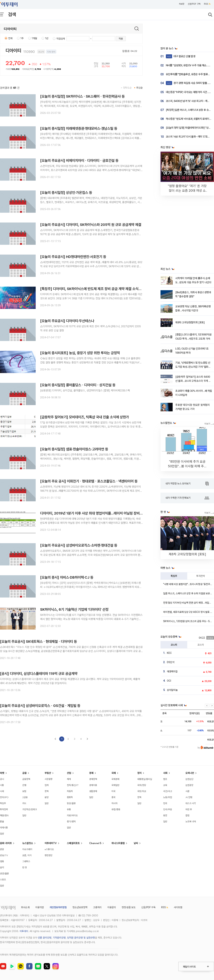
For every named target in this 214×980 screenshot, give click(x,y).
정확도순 (127, 88)
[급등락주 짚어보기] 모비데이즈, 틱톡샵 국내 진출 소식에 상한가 (85, 417)
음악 (2, 867)
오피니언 (190, 773)
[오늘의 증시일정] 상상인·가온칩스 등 (66, 193)
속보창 (182, 4)
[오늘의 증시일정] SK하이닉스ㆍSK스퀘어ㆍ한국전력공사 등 (82, 96)
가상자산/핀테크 (30, 809)
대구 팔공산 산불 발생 (181, 56)
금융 (24, 773)
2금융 (25, 797)
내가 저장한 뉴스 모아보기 (187, 484)
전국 (165, 803)
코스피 (174, 645)
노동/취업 (168, 797)
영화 (2, 861)
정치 (139, 773)
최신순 (139, 88)
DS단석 (171, 662)
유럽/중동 (116, 809)
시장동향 (49, 779)
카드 (24, 803)
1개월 (34, 38)
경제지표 (93, 785)
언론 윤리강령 (45, 938)
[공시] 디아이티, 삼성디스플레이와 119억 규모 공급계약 (39, 674)
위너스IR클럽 (118, 843)
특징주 (174, 576)
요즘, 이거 (27, 855)
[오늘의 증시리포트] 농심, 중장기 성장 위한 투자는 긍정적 (80, 353)
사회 (165, 773)
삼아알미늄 (172, 690)
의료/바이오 (72, 815)
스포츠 (3, 880)
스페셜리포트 (73, 843)
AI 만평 (189, 797)
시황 (2, 785)
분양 (47, 797)
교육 (165, 785)
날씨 (136, 843)
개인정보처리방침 (58, 907)
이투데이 (24, 931)
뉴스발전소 (28, 843)
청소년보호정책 (80, 907)
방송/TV (4, 855)
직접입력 (61, 39)
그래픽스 (26, 861)
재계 (69, 779)
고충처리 (97, 907)
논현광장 (189, 785)
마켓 (2, 773)
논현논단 (189, 779)
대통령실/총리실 (145, 779)
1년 (47, 38)
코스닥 (201, 645)
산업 (69, 773)
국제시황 (4, 828)
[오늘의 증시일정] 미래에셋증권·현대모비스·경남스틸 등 (79, 128)
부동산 (48, 773)
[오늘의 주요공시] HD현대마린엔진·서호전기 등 (73, 257)
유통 (69, 809)
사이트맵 (178, 907)
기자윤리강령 (59, 938)
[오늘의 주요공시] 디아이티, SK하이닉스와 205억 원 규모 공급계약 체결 (91, 225)
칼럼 (187, 815)
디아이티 (13, 51)
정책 (47, 791)
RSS (207, 4)
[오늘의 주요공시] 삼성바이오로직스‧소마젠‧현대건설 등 (79, 545)
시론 (187, 791)
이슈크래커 (27, 849)
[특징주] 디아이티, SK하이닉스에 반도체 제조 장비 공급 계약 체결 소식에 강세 (94, 289)
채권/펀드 (4, 815)
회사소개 (25, 907)
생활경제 (93, 791)
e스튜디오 (49, 849)
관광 (2, 849)
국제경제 (115, 779)
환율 (2, 821)
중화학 (70, 797)
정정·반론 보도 (129, 907)
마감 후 (189, 809)
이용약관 (40, 907)
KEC (169, 653)
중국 (113, 797)
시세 (2, 791)
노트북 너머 (191, 821)
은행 (24, 785)
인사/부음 (168, 809)
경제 (91, 773)
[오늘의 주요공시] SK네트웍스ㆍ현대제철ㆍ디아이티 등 (38, 642)
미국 (113, 791)
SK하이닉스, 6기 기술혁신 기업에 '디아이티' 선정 (74, 609)
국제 (114, 773)
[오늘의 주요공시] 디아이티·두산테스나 (67, 321)
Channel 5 (95, 843)
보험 (24, 791)
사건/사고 (168, 791)
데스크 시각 (191, 803)
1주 (22, 38)
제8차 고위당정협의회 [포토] (190, 322)
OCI (169, 681)
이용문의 (112, 907)
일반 (2, 834)
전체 (10, 38)
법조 (165, 779)
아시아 (114, 803)
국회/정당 (142, 785)
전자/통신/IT (73, 785)
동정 (165, 815)
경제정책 (93, 779)
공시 (2, 779)
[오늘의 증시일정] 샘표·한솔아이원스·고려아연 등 (74, 449)
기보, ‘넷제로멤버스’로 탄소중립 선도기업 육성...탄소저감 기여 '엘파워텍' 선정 (193, 367)
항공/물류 (71, 803)
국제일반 (115, 785)
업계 (47, 785)
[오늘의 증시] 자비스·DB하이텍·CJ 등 (67, 577)
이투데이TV (51, 843)
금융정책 (26, 779)
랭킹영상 (49, 855)
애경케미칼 (172, 671)
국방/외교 (142, 791)
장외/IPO (4, 797)
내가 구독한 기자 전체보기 (187, 498)
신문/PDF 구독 (194, 4)
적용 (121, 39)
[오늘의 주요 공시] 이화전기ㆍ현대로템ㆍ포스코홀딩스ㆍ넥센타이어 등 (89, 481)
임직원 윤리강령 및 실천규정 (81, 938)
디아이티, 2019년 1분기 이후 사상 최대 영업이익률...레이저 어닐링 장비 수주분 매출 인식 (102, 513)
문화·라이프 (6, 843)
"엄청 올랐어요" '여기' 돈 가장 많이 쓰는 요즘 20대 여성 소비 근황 (187, 191)
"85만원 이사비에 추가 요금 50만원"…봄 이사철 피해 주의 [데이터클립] (187, 466)
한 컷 (25, 867)
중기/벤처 (71, 821)
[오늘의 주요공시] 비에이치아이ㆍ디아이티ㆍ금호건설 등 (79, 161)
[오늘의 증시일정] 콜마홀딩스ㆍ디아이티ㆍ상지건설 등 (78, 385)
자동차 (70, 791)
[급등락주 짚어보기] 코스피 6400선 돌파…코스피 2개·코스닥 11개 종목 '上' (193, 381)
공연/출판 (4, 873)
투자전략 (201, 576)
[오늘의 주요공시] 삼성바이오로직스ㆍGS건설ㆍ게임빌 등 (40, 706)
